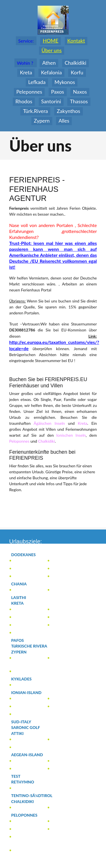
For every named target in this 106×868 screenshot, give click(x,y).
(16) (26, 802)
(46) (62, 625)
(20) (23, 652)
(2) (20, 576)
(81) (31, 755)
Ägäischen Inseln (49, 423)
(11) (24, 821)
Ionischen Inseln (71, 435)
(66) (27, 714)
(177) (26, 569)
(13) (64, 761)
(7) (60, 740)
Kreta (82, 423)
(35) (23, 707)
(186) (28, 555)
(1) (25, 561)
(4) (60, 569)
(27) (27, 633)
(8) (23, 625)
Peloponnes (20, 441)
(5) (66, 610)
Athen (49, 63)
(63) (26, 769)
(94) (21, 603)
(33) (28, 815)
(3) (23, 590)
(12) (26, 837)
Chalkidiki (47, 441)
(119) (31, 693)
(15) (23, 699)
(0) (21, 598)
